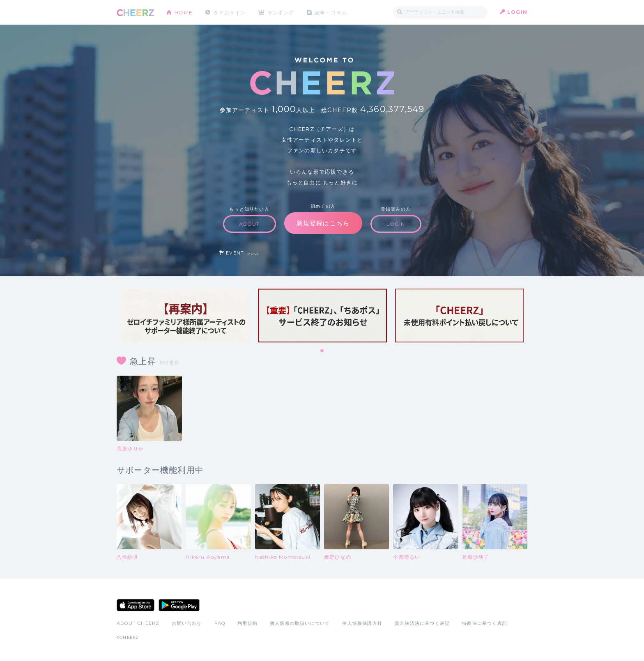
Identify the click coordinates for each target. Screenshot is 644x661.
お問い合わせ (187, 623)
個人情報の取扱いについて (300, 623)
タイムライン (229, 12)
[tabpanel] (185, 316)
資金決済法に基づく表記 (422, 623)
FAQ (220, 623)
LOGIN (517, 12)
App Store (136, 605)
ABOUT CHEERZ (138, 623)
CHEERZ (135, 13)
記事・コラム (331, 12)
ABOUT (250, 224)
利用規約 (247, 623)
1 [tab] (322, 351)
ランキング (281, 12)
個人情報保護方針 (362, 623)
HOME (184, 12)
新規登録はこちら (323, 223)
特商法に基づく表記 (485, 623)
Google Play (179, 605)
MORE (253, 254)
